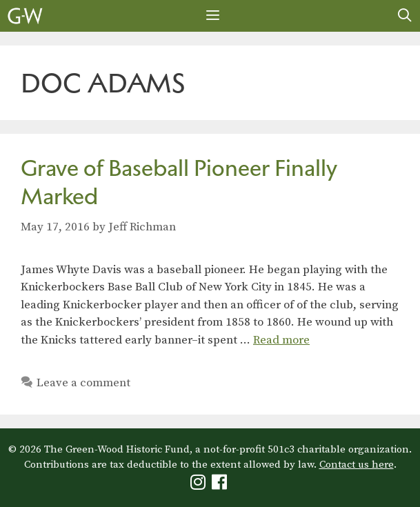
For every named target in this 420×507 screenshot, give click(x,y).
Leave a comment (83, 383)
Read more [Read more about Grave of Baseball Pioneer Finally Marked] (281, 340)
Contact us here (357, 465)
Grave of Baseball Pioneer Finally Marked (179, 182)
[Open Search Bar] (405, 16)
